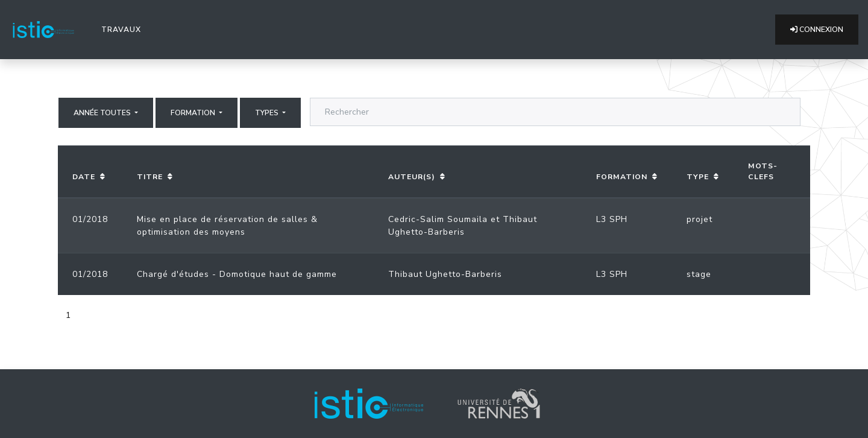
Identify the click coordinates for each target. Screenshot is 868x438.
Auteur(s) (412, 177)
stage (699, 274)
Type (698, 177)
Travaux (124, 29)
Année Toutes (103, 113)
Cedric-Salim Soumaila (438, 219)
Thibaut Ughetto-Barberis (445, 274)
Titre (150, 177)
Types (268, 113)
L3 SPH (612, 219)
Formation (194, 113)
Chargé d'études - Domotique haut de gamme (237, 274)
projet (700, 219)
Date (84, 177)
